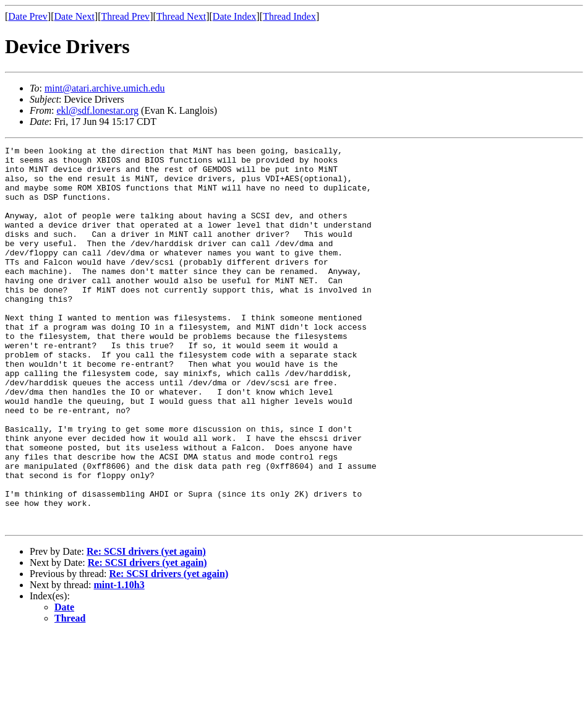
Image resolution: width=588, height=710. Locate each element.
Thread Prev (125, 16)
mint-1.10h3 (119, 661)
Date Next (75, 16)
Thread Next (181, 16)
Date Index (235, 16)
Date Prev (28, 16)
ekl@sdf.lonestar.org (97, 110)
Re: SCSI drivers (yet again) (146, 627)
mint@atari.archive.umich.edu (105, 88)
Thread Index (289, 16)
